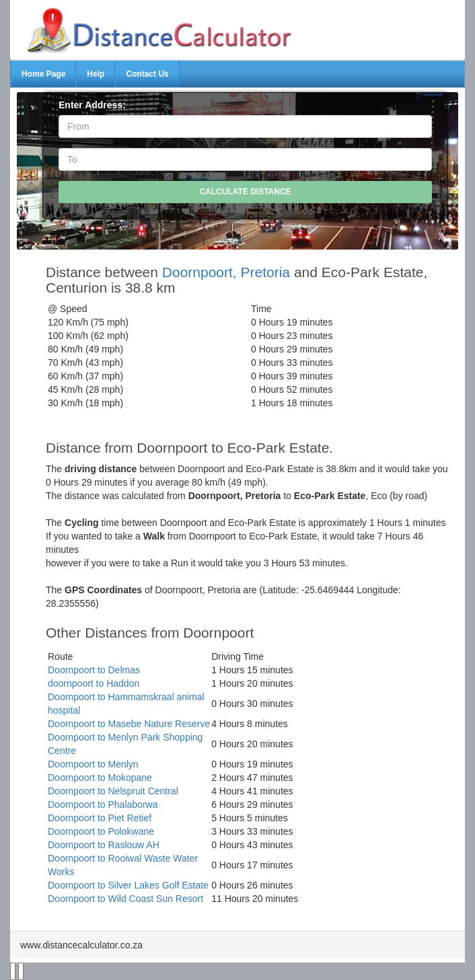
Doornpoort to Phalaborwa (103, 804)
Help (96, 74)
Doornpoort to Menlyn (93, 764)
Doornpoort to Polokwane (101, 831)
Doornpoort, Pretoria (226, 272)
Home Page (43, 74)
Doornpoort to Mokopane (100, 778)
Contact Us (147, 74)
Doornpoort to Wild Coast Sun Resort (125, 899)
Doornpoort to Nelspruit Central (113, 791)
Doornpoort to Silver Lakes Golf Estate (128, 885)
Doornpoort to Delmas (94, 670)
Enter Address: (92, 105)
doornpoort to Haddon (94, 683)
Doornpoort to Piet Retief (100, 818)
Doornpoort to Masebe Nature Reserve (129, 724)
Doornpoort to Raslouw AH (104, 845)
